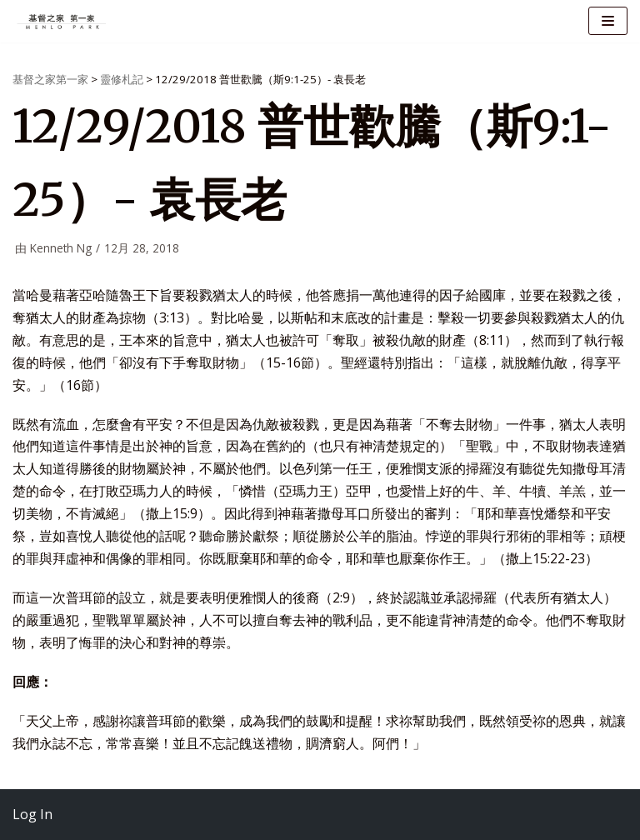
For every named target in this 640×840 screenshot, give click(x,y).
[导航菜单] (608, 21)
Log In (32, 814)
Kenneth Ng (61, 248)
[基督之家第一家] (62, 21)
